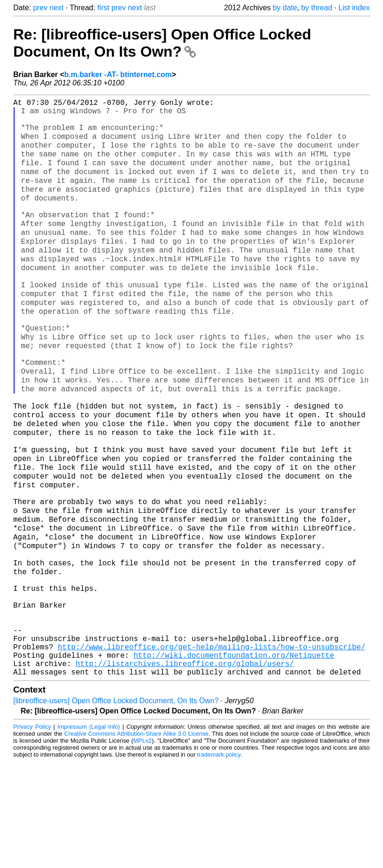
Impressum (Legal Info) (89, 833)
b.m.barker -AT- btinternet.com (118, 74)
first (104, 8)
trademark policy (219, 861)
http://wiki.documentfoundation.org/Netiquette (234, 758)
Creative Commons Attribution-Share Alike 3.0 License (136, 840)
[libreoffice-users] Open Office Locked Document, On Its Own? (116, 807)
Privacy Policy (32, 833)
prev (40, 8)
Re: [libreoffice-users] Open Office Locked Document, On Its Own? (162, 43)
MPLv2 (143, 847)
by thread (317, 8)
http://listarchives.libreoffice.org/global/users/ (185, 768)
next (57, 8)
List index (354, 8)
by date (285, 8)
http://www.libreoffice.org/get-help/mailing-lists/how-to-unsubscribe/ (212, 747)
